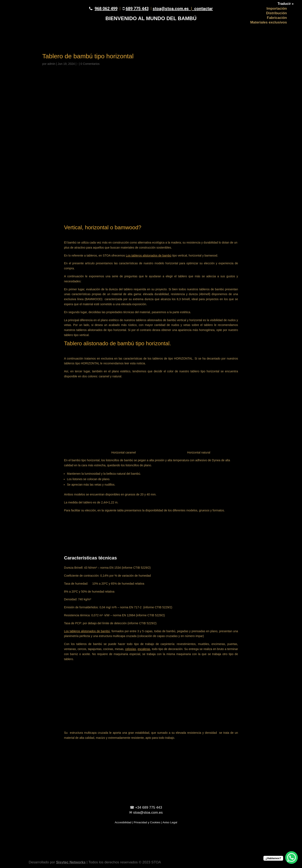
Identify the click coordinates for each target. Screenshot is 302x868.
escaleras (144, 649)
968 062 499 (106, 9)
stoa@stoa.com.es (173, 9)
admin (51, 64)
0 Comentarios (90, 64)
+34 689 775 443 (149, 807)
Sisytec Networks (71, 862)
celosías (131, 649)
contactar (204, 9)
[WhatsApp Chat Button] (292, 858)
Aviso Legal (170, 822)
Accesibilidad (123, 822)
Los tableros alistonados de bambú (149, 255)
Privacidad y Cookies (147, 822)
